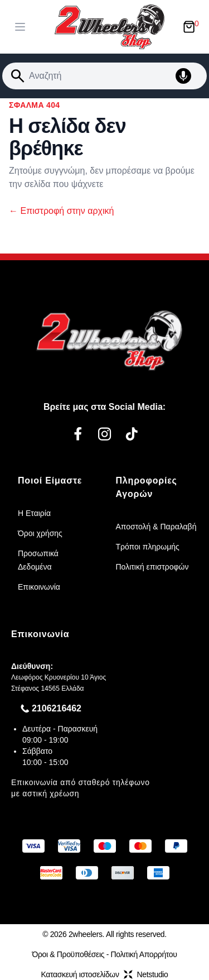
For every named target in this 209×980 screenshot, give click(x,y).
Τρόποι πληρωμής (148, 547)
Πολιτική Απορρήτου (144, 954)
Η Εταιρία (34, 513)
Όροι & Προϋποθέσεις (68, 954)
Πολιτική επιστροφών (152, 567)
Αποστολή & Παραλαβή (156, 527)
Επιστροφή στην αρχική (61, 211)
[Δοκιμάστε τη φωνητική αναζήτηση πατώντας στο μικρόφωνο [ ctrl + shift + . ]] (189, 76)
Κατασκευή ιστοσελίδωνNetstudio (104, 974)
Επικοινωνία (39, 587)
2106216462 (57, 708)
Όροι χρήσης (40, 533)
